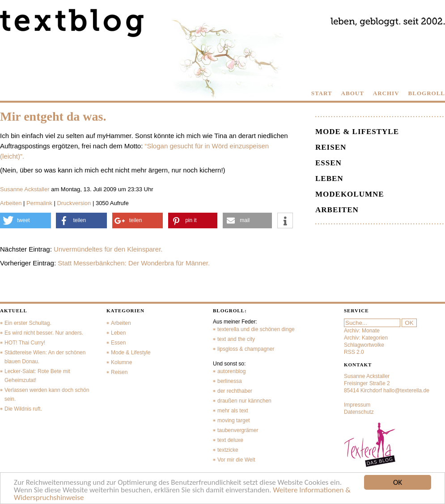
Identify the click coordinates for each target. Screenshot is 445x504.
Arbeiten (11, 203)
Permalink (39, 203)
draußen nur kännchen (244, 401)
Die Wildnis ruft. (23, 409)
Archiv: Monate (362, 331)
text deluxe (230, 440)
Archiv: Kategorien (366, 338)
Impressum (357, 405)
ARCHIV (386, 93)
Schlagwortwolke (364, 345)
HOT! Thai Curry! (25, 343)
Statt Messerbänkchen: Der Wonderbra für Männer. (134, 263)
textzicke (228, 450)
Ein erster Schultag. (28, 323)
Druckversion (74, 203)
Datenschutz (359, 412)
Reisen (331, 147)
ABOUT (353, 93)
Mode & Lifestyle (357, 132)
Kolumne (121, 362)
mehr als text (233, 411)
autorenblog (231, 371)
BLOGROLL (427, 93)
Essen (328, 163)
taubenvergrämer (238, 430)
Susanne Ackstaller (25, 189)
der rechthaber (235, 391)
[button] (25, 220)
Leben (329, 178)
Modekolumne (350, 194)
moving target (234, 420)
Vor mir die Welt (236, 460)
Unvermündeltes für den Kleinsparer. (108, 249)
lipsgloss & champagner (246, 349)
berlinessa (230, 381)
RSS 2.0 (354, 352)
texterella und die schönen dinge (256, 329)
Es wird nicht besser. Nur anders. (44, 333)
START (322, 93)
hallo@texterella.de (406, 391)
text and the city (236, 339)
